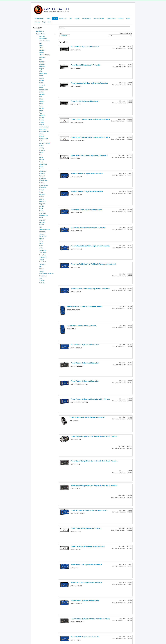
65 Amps (42, 36)
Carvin (41, 83)
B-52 (41, 59)
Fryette (41, 125)
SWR (41, 248)
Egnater (42, 108)
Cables (41, 80)
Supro (41, 243)
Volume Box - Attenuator (47, 274)
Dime (41, 104)
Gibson (42, 134)
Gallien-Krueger (44, 127)
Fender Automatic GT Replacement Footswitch (87, 173)
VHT (41, 267)
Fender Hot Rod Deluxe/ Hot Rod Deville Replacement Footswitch (93, 264)
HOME (49, 18)
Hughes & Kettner (45, 143)
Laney (41, 162)
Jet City (42, 148)
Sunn (41, 241)
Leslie (41, 167)
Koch (41, 153)
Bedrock (42, 64)
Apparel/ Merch (39, 18)
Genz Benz (43, 129)
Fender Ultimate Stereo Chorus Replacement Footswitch (90, 246)
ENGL (41, 111)
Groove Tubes (44, 139)
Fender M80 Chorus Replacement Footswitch (86, 210)
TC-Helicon (43, 250)
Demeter (42, 94)
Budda (41, 76)
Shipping (121, 18)
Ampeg (42, 52)
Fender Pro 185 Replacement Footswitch (85, 101)
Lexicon (42, 169)
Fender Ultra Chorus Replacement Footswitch (86, 583)
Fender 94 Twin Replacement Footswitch (85, 47)
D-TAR (41, 92)
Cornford (42, 85)
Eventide (42, 115)
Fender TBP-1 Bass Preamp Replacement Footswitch (89, 155)
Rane (41, 208)
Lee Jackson (43, 164)
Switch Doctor (41, 34)
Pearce (42, 197)
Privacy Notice (111, 18)
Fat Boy (42, 118)
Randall (42, 206)
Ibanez (41, 146)
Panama (42, 194)
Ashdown (42, 57)
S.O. (41, 227)
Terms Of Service (99, 18)
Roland (42, 225)
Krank (41, 157)
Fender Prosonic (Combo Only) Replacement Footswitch (90, 289)
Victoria (42, 269)
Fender (42, 120)
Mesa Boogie (43, 180)
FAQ (70, 18)
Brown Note (43, 73)
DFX (41, 97)
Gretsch (42, 136)
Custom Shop (44, 90)
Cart (50, 22)
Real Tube (43, 213)
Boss (41, 71)
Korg (41, 155)
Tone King (42, 255)
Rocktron (42, 222)
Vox (41, 278)
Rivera (41, 218)
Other (41, 192)
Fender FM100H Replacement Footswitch (85, 637)
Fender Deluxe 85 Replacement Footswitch (86, 65)
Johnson (42, 150)
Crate (41, 87)
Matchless (43, 178)
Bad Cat (42, 62)
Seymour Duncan (45, 229)
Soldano (42, 234)
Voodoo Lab (43, 276)
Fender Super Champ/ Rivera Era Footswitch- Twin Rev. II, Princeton (94, 436)
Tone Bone (43, 253)
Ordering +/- (64, 36)
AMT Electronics (44, 55)
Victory (41, 271)
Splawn (42, 239)
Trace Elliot (43, 257)
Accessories (43, 38)
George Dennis (44, 132)
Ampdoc (42, 50)
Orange (42, 190)
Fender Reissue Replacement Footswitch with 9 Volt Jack (90, 399)
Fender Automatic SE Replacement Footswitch (87, 192)
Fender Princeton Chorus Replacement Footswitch (88, 228)
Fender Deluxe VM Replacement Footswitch (86, 528)
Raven (41, 211)
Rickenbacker (44, 215)
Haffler (41, 141)
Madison (42, 173)
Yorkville (42, 283)
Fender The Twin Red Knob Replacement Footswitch (89, 510)
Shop (55, 18)
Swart (41, 246)
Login (44, 22)
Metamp (42, 183)
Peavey (42, 199)
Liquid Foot (43, 171)
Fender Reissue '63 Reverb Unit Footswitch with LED (85, 307)
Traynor (42, 260)
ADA (41, 43)
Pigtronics (42, 201)
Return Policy (86, 18)
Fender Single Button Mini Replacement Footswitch (87, 417)
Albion (41, 45)
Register (77, 18)
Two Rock (42, 264)
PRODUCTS (40, 31)
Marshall (42, 176)
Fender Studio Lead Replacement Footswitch (86, 564)
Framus (42, 122)
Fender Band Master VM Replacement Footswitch (88, 546)
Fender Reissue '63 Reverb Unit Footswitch (81, 326)
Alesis (41, 48)
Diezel (41, 99)
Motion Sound (44, 185)
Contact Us (63, 18)
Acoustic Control (44, 41)
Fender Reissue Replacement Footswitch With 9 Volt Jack (90, 619)
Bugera (42, 78)
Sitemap (37, 22)
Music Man (43, 187)
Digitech (42, 101)
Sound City (43, 236)
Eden (41, 106)
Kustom (42, 160)
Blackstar (42, 66)
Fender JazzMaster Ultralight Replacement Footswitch (89, 83)
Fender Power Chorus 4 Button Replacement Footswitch (90, 119)
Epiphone (42, 113)
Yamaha (42, 281)
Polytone (42, 204)
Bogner (42, 69)
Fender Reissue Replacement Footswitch (85, 345)
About (128, 18)
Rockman (42, 220)
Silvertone (42, 232)
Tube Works (43, 262)
